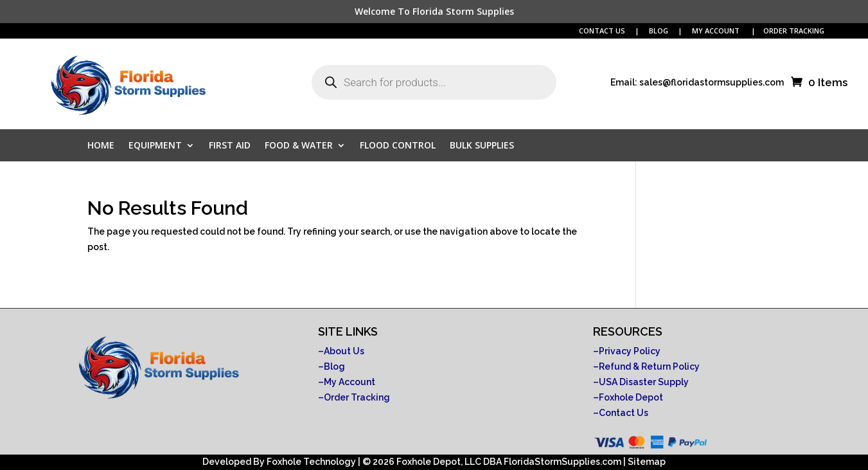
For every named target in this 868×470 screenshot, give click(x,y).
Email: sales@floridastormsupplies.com (697, 83)
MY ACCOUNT (717, 31)
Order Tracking (357, 397)
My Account (350, 382)
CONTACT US (602, 31)
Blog (334, 366)
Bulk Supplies (482, 146)
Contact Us (624, 413)
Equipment (155, 146)
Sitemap (647, 462)
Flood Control (398, 146)
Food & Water (299, 146)
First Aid (230, 146)
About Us (344, 351)
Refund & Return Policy (649, 366)
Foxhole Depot (631, 397)
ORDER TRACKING (794, 31)
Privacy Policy (630, 351)
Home (101, 146)
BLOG (660, 31)
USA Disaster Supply (644, 382)
